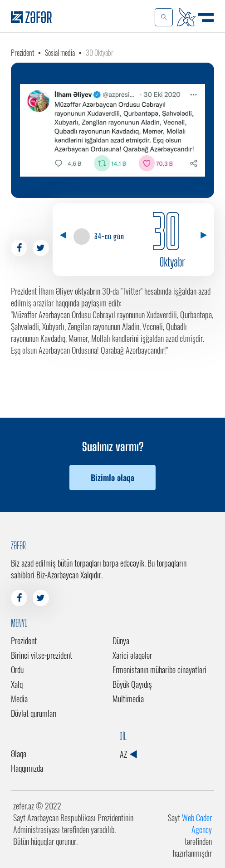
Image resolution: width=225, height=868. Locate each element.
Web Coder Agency (197, 824)
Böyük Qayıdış (132, 684)
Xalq (17, 684)
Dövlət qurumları (34, 713)
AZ (128, 754)
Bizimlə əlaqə (112, 478)
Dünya (121, 641)
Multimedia (128, 699)
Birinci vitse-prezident (42, 655)
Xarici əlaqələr (132, 655)
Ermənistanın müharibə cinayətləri (159, 670)
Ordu (17, 670)
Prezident (22, 53)
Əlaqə (19, 754)
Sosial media (60, 53)
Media (19, 699)
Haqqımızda (27, 768)
